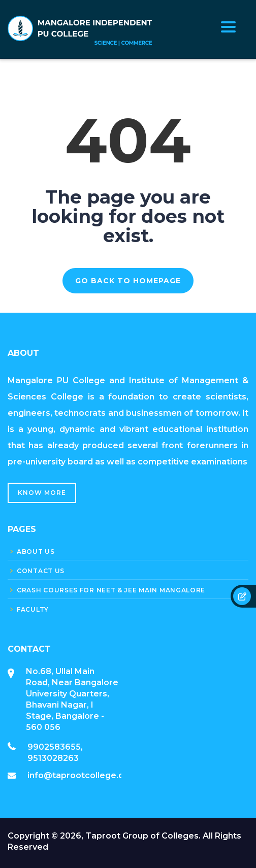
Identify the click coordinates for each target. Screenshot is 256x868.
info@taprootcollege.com (82, 775)
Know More (42, 493)
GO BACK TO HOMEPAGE (128, 281)
